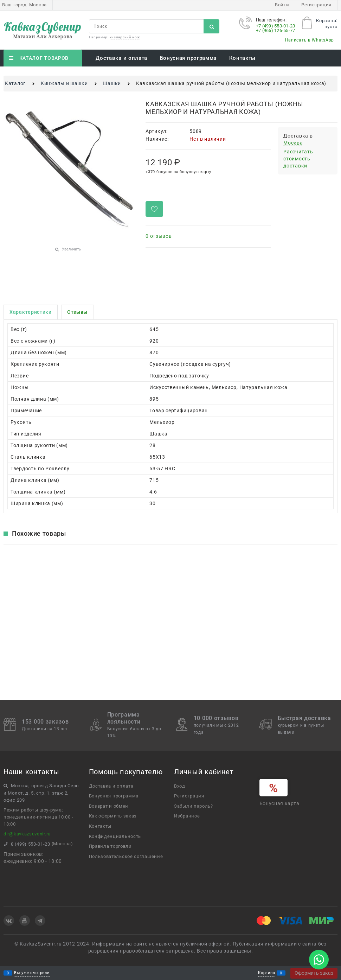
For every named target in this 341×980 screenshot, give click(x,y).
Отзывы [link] (77, 312)
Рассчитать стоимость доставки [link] (298, 159)
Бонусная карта (279, 803)
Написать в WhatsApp (310, 40)
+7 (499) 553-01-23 (276, 26)
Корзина (266, 973)
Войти (282, 5)
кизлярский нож (125, 37)
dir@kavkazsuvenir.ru (27, 834)
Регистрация (316, 5)
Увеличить (71, 249)
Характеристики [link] (31, 312)
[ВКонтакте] (9, 921)
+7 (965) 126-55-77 (276, 30)
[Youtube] (25, 921)
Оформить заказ (314, 973)
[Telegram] (40, 921)
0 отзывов (159, 236)
